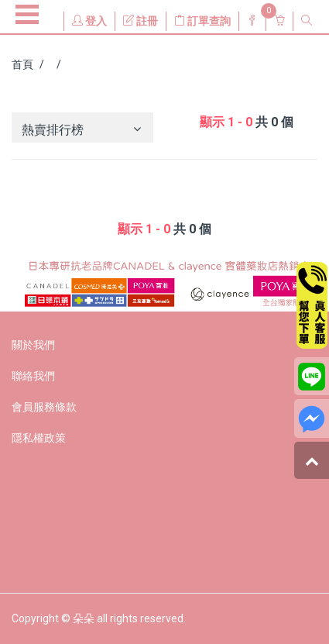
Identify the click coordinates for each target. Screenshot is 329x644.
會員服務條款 (44, 407)
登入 (89, 21)
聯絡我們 (33, 376)
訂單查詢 (202, 21)
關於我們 (33, 345)
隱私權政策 (39, 438)
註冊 (141, 21)
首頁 (22, 64)
